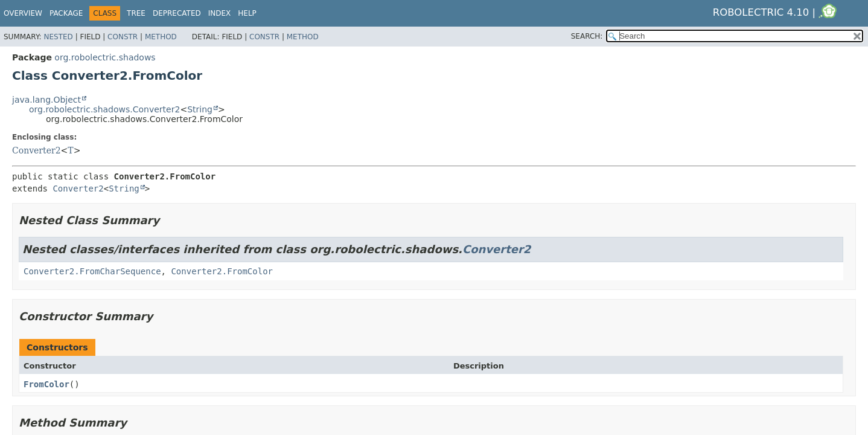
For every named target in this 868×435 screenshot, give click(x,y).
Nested (58, 37)
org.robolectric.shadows (105, 57)
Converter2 (37, 150)
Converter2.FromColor (222, 271)
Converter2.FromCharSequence (92, 271)
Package (66, 13)
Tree (136, 13)
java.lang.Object (46, 100)
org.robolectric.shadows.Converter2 (104, 109)
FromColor (46, 384)
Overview (23, 13)
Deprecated (177, 13)
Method (161, 37)
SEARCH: (587, 36)
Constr (123, 37)
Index (220, 13)
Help (247, 13)
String (200, 109)
